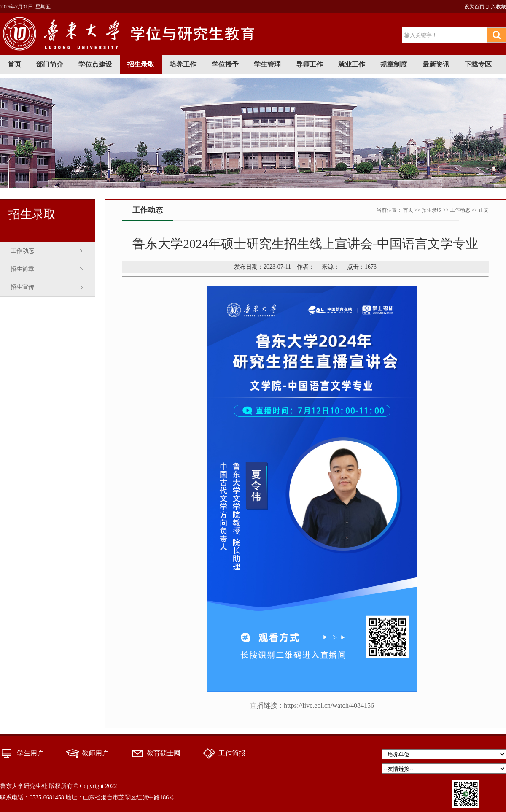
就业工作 (352, 64)
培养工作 (183, 64)
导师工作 (310, 64)
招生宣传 (22, 287)
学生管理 (267, 64)
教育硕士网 (164, 753)
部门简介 (50, 64)
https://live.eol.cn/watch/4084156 (329, 705)
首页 (14, 64)
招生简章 (22, 269)
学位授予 (225, 64)
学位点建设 (95, 64)
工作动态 (22, 251)
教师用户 (95, 753)
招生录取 (141, 64)
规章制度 (394, 64)
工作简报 (232, 753)
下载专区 (478, 64)
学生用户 (30, 753)
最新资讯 (436, 64)
